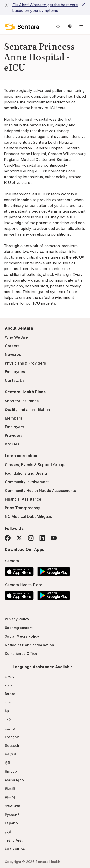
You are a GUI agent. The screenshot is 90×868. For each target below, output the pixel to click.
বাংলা (9, 702)
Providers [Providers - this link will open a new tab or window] (14, 435)
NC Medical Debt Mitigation (30, 516)
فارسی (10, 728)
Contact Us (15, 380)
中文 (8, 720)
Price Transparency (22, 508)
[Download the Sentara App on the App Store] (19, 570)
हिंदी (8, 763)
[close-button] (83, 5)
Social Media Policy (22, 636)
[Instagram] (31, 538)
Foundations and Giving (26, 473)
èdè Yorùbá (15, 849)
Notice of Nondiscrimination (30, 645)
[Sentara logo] (22, 27)
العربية (10, 685)
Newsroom (15, 354)
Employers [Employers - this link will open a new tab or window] (14, 427)
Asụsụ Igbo (14, 780)
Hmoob (11, 771)
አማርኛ (10, 677)
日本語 (10, 789)
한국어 (10, 797)
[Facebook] (8, 538)
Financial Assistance (23, 499)
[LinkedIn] (42, 538)
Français (12, 737)
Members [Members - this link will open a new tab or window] (13, 418)
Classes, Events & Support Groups (36, 465)
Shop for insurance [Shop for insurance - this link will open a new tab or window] (22, 401)
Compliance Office (21, 654)
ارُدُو (8, 832)
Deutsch (12, 745)
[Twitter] (19, 538)
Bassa (10, 694)
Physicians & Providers (25, 363)
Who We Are (16, 337)
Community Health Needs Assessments (40, 491)
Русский (12, 814)
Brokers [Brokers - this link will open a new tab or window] (12, 444)
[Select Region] (70, 27)
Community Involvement (27, 482)
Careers (12, 346)
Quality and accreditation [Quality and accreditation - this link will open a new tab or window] (27, 410)
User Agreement (19, 628)
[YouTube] (54, 538)
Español (12, 823)
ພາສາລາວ (12, 806)
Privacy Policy (17, 619)
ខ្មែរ (7, 711)
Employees (15, 372)
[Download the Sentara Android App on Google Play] (54, 570)
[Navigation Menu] (81, 27)
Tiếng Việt (14, 840)
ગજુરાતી (10, 754)
